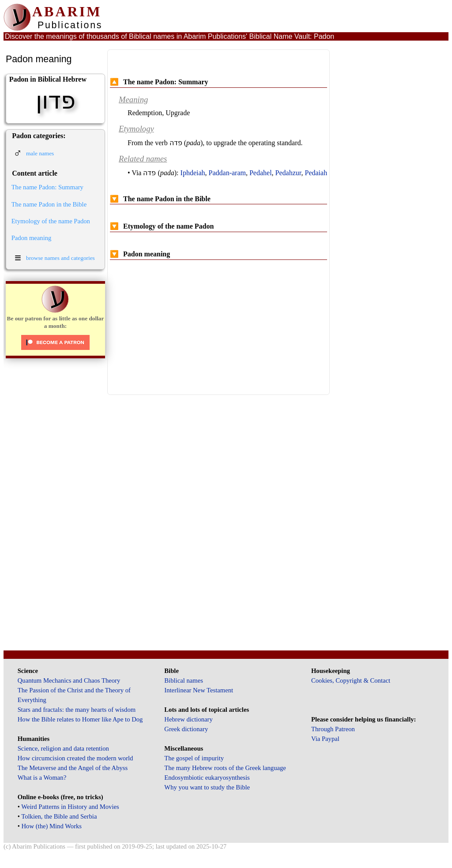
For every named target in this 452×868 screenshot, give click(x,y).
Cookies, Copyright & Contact (351, 680)
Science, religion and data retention (63, 748)
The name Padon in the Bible (49, 204)
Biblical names (184, 680)
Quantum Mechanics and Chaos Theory (69, 680)
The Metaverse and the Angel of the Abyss (73, 768)
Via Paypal (325, 739)
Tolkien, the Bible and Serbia (59, 816)
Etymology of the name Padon (51, 221)
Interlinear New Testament (199, 690)
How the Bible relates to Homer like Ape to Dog (80, 719)
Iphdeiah (193, 173)
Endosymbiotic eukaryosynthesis (207, 778)
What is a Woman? (42, 778)
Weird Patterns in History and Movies (70, 807)
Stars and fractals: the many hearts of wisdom (77, 710)
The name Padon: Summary (47, 187)
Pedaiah (316, 173)
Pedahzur (288, 173)
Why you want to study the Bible (207, 787)
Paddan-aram (227, 173)
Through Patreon (333, 729)
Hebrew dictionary (188, 719)
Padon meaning (32, 238)
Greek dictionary (186, 729)
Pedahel (261, 173)
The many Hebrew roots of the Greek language (225, 768)
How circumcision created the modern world (75, 758)
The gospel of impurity (194, 758)
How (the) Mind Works (52, 826)
